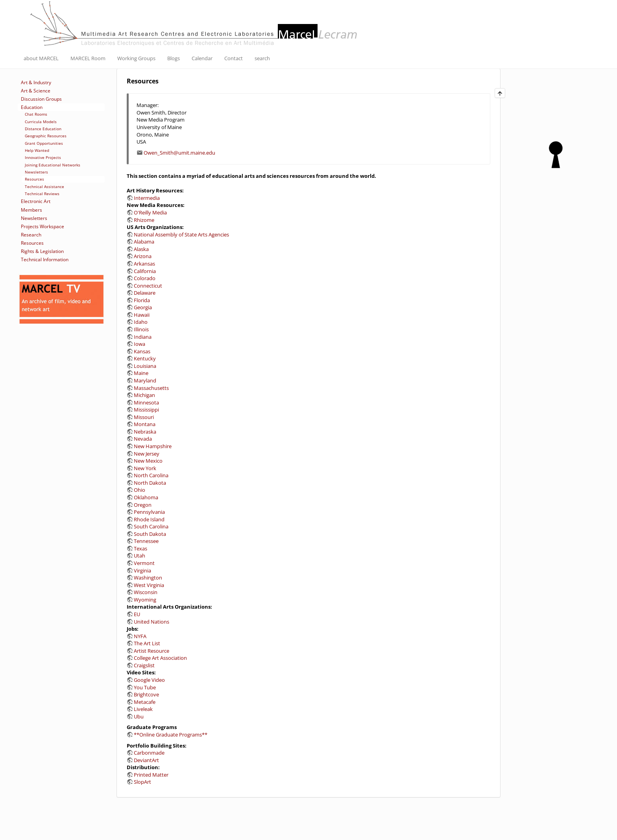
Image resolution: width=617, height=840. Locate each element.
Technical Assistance (44, 186)
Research (31, 235)
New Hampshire (153, 446)
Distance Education (43, 129)
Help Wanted (37, 150)
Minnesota (146, 402)
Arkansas (144, 264)
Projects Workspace (42, 226)
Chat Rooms (36, 114)
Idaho (141, 322)
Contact (234, 58)
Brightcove (146, 694)
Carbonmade (149, 753)
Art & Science (36, 91)
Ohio (139, 490)
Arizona (143, 256)
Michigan (144, 395)
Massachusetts (151, 388)
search (262, 58)
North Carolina (151, 475)
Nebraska (145, 432)
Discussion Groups (41, 99)
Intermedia (147, 198)
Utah (139, 556)
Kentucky (145, 358)
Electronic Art (36, 201)
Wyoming (145, 600)
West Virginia (149, 585)
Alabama (144, 242)
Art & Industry (36, 82)
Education (32, 107)
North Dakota (150, 483)
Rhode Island (149, 519)
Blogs (174, 58)
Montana (145, 424)
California (145, 271)
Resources (34, 179)
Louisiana (145, 366)
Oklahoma (146, 497)
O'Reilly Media (150, 212)
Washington (148, 578)
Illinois (141, 329)
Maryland (145, 380)
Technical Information (45, 259)
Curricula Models (41, 122)
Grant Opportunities (44, 143)
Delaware (145, 293)
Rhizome (144, 220)
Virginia (142, 570)
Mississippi (146, 410)
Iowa (139, 344)
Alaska (141, 249)
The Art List (147, 643)
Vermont (144, 563)
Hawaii (142, 315)
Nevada (143, 439)
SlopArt (142, 782)
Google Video (149, 680)
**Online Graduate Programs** (171, 735)
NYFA (140, 636)
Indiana (143, 337)
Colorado (145, 278)
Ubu (139, 716)
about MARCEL (41, 58)
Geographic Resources (46, 136)
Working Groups (136, 58)
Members (31, 210)
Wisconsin (146, 592)
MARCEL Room (88, 58)
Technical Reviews (42, 194)
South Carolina (151, 526)
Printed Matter (151, 775)
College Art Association (160, 658)
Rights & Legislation (42, 251)
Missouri (144, 417)
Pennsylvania (149, 512)
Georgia (143, 307)
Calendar (202, 58)
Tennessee (146, 541)
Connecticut (148, 286)
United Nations (151, 622)
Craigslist (144, 665)
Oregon (143, 505)
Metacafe (145, 702)
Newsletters (36, 172)
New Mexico (148, 461)
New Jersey (147, 454)
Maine (141, 373)
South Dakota (150, 534)
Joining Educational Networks (53, 165)
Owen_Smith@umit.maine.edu (179, 153)
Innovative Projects (43, 157)
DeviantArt (146, 760)
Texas (140, 548)
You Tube (145, 687)
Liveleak (143, 709)
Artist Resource (151, 651)
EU (137, 614)
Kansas (142, 351)
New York (145, 468)
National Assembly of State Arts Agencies (181, 234)
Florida (142, 300)
